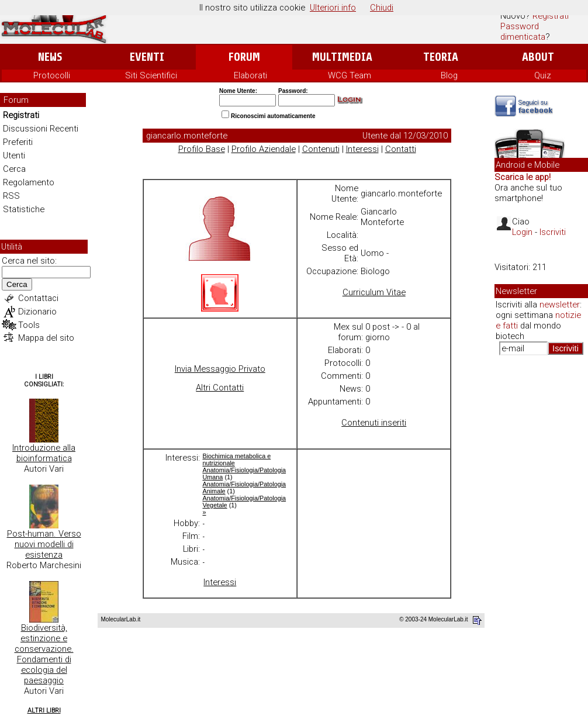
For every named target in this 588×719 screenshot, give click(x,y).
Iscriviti (553, 232)
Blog (449, 75)
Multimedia (342, 57)
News (50, 57)
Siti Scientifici (151, 75)
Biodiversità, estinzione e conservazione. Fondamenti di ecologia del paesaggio (44, 654)
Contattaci (38, 298)
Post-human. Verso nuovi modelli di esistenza (44, 544)
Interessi (362, 149)
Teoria (441, 57)
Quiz (543, 75)
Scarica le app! (523, 177)
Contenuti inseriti (374, 423)
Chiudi (382, 8)
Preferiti (18, 142)
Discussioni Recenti (41, 129)
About (538, 57)
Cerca (14, 169)
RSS (11, 196)
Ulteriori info (333, 8)
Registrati (551, 16)
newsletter (560, 305)
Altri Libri (44, 711)
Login (522, 232)
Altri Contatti (220, 388)
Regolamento (29, 182)
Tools (29, 325)
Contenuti (321, 149)
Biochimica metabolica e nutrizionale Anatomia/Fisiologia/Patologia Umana (244, 466)
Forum (244, 57)
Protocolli (52, 75)
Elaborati (250, 75)
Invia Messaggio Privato (220, 369)
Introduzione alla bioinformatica (44, 453)
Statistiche (24, 209)
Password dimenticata (523, 32)
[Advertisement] (541, 544)
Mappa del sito (46, 338)
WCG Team (350, 75)
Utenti (14, 155)
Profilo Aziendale (264, 149)
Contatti (401, 149)
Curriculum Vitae (374, 292)
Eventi (147, 57)
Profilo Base (202, 149)
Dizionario (37, 312)
